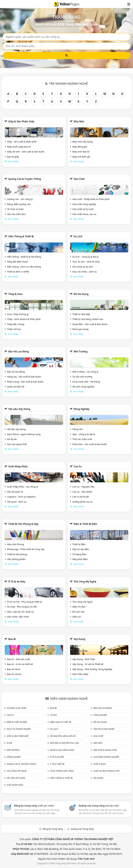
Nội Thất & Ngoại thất (105, 750)
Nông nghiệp (82, 409)
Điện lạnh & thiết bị (61, 722)
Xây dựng (79, 639)
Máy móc (79, 121)
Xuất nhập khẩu (18, 466)
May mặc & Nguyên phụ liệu (65, 743)
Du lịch (78, 236)
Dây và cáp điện (81, 549)
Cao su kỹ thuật (81, 497)
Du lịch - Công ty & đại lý (85, 257)
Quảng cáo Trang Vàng (82, 829)
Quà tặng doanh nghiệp (106, 757)
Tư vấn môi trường (82, 377)
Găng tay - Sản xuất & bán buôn (24, 377)
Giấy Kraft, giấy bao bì (19, 147)
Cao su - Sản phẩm (82, 492)
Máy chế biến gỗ (81, 157)
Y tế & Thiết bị (57, 764)
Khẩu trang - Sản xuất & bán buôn (25, 382)
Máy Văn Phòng (15, 544)
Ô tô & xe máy (17, 582)
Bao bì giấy (13, 157)
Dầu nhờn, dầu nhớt (18, 617)
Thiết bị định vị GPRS (18, 272)
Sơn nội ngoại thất (17, 444)
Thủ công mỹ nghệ (85, 582)
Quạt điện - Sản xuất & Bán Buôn (90, 324)
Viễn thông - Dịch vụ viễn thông (24, 267)
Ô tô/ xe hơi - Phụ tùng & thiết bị (24, 602)
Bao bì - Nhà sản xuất (19, 659)
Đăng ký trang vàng (34, 806)
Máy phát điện (80, 559)
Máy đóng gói (80, 147)
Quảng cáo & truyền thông (25, 179)
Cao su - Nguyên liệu (83, 487)
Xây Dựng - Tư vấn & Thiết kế (88, 664)
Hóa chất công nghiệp (84, 204)
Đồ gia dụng (81, 294)
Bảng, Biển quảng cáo (19, 204)
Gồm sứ (76, 617)
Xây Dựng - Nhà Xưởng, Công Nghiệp (92, 669)
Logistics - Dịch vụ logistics (21, 497)
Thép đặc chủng (16, 324)
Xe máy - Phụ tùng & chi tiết (22, 607)
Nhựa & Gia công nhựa (62, 750)
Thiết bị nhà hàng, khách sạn (88, 319)
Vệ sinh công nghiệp (83, 387)
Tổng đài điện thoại (17, 262)
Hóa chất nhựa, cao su (84, 214)
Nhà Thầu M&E (80, 674)
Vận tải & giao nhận (104, 729)
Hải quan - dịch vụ (17, 502)
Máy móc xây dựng (82, 142)
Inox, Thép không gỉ (18, 314)
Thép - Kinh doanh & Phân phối (24, 319)
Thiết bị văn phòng (17, 554)
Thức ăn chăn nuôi (82, 439)
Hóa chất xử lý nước (83, 209)
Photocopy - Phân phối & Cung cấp (26, 549)
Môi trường (81, 351)
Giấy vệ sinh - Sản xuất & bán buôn (26, 152)
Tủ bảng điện (79, 554)
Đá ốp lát (12, 439)
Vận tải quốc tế (15, 492)
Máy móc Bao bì (81, 152)
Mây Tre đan (79, 607)
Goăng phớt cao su (82, 502)
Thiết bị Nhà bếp (81, 314)
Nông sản (77, 429)
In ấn (9, 743)
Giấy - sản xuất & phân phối (22, 142)
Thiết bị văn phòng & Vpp (23, 524)
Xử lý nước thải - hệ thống (86, 382)
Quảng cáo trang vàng (99, 806)
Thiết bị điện (79, 544)
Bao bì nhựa (14, 669)
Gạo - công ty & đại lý (84, 434)
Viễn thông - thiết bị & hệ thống (24, 257)
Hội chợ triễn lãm (16, 214)
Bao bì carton (14, 674)
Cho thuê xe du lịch (83, 267)
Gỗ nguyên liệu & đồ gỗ (63, 736)
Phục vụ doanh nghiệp (19, 729)
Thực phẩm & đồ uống (62, 771)
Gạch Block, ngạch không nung (24, 434)
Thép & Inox (15, 294)
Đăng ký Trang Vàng (53, 829)
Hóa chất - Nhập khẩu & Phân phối (91, 199)
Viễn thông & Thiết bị (21, 236)
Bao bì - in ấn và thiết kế (20, 664)
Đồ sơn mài (78, 612)
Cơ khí (53, 715)
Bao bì (12, 639)
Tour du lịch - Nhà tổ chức (86, 262)
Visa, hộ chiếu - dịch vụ (84, 272)
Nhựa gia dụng (80, 329)
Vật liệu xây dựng (19, 409)
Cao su (78, 466)
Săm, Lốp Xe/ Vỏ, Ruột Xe (20, 612)
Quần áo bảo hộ (16, 387)
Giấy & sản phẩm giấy (21, 121)
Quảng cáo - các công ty (20, 199)
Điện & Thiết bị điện (85, 524)
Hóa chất (79, 179)
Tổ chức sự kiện (15, 209)
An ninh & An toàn (16, 708)
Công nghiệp (100, 715)
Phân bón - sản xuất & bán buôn (90, 444)
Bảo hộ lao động (19, 351)
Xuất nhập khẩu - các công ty (22, 487)
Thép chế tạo (14, 329)
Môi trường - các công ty (85, 372)
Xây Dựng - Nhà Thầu (84, 659)
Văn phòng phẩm (16, 559)
